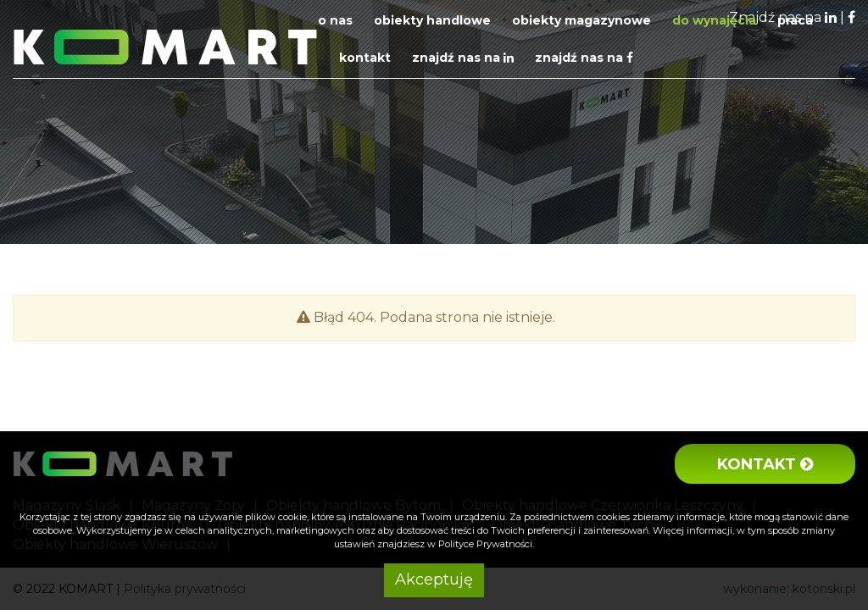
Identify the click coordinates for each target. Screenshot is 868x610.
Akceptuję (434, 579)
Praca (795, 20)
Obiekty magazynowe (581, 20)
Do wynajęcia (714, 20)
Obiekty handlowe (432, 20)
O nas (335, 20)
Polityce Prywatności (485, 544)
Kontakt (365, 58)
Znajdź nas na (463, 58)
